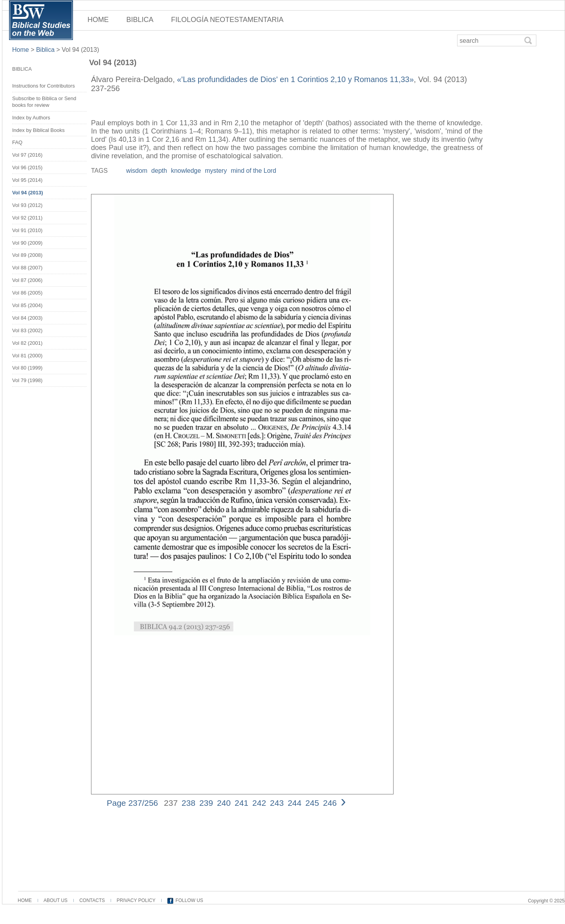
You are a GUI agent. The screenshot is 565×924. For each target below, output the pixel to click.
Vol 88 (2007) (27, 268)
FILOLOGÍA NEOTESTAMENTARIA (227, 20)
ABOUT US (56, 900)
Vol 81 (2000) (27, 356)
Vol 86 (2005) (27, 293)
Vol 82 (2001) (27, 343)
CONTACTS (92, 900)
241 (241, 803)
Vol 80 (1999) (27, 368)
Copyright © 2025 (546, 901)
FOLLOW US (189, 900)
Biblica (45, 50)
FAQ (17, 142)
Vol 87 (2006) (27, 280)
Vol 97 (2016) (27, 155)
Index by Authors (31, 118)
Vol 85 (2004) (27, 305)
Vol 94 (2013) (80, 50)
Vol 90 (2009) (27, 243)
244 (294, 803)
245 (312, 803)
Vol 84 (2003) (27, 318)
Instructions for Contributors (44, 86)
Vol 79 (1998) (27, 380)
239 (206, 803)
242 (259, 803)
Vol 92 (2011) (27, 218)
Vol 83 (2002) (27, 330)
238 (189, 803)
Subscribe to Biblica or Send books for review (44, 102)
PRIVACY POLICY (136, 900)
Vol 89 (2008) (27, 255)
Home (21, 50)
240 (224, 803)
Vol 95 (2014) (27, 180)
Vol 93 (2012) (27, 205)
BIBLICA (140, 20)
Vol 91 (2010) (27, 230)
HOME (98, 20)
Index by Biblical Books (38, 130)
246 (330, 803)
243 (277, 803)
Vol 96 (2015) (27, 167)
